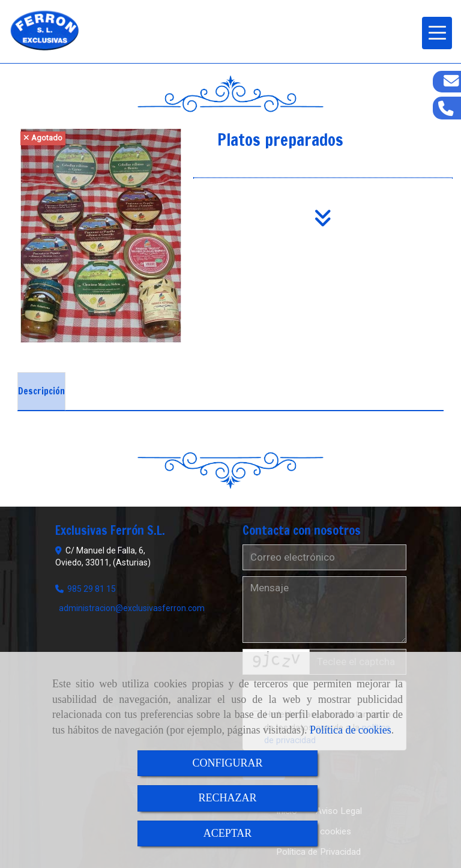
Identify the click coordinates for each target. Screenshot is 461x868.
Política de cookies (351, 730)
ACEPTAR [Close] (228, 833)
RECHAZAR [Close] (227, 798)
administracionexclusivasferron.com (132, 608)
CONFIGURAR (227, 763)
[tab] (41, 391)
